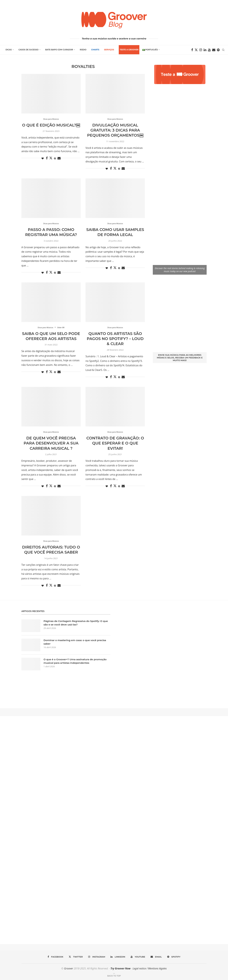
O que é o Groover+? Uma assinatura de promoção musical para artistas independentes (76, 661)
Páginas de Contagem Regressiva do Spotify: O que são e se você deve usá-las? (74, 623)
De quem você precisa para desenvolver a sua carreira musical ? (51, 443)
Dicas (9, 50)
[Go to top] (114, 976)
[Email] (214, 50)
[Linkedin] (205, 50)
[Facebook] (192, 50)
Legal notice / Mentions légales (150, 968)
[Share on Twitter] (51, 158)
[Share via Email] (59, 158)
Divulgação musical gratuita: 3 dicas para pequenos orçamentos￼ (115, 130)
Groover (69, 968)
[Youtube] (209, 50)
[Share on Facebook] (47, 158)
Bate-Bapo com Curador (59, 50)
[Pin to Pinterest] (55, 158)
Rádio (83, 50)
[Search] (223, 50)
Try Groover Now (120, 968)
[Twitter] (196, 50)
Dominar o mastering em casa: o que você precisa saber (76, 642)
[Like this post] (43, 158)
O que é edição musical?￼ (51, 125)
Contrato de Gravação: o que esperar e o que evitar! (115, 443)
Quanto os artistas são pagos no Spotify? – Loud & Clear (115, 339)
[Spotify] (218, 50)
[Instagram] (201, 50)
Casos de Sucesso (28, 50)
